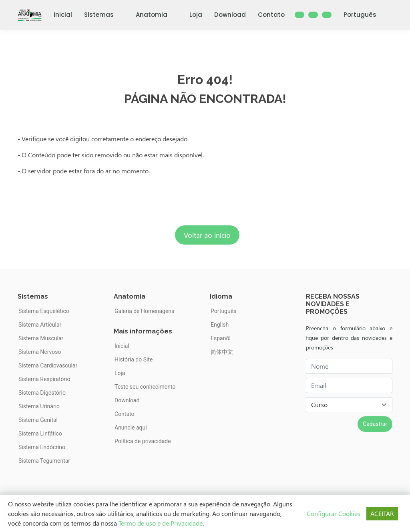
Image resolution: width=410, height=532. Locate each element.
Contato (271, 15)
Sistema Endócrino (42, 447)
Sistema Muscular (41, 338)
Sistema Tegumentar (44, 461)
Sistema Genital (38, 420)
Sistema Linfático (40, 434)
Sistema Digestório (42, 393)
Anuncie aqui (131, 428)
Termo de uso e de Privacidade (161, 523)
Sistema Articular (40, 325)
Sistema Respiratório (44, 379)
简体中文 (222, 352)
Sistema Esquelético (44, 311)
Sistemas (104, 15)
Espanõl (221, 338)
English (220, 325)
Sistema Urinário (39, 406)
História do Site (134, 359)
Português (365, 15)
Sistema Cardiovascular (48, 365)
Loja (196, 15)
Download (230, 15)
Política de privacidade (143, 441)
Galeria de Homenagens (144, 311)
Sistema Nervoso (40, 352)
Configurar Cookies (334, 513)
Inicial (63, 15)
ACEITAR (382, 513)
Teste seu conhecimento (145, 387)
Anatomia (157, 15)
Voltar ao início (207, 235)
